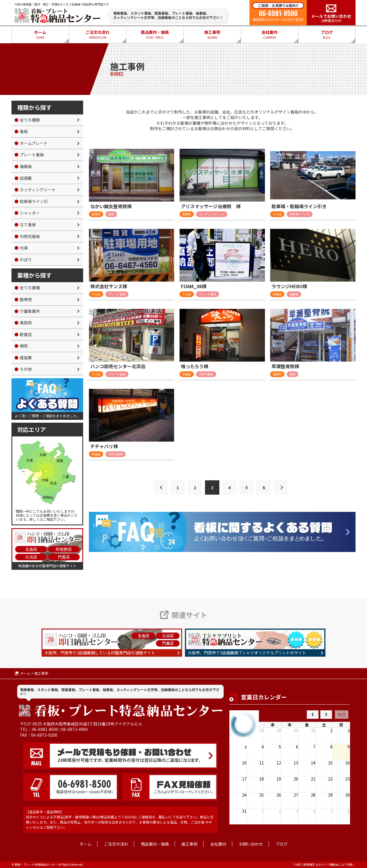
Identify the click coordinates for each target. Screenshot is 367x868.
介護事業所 (27, 311)
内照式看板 (27, 236)
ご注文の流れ (97, 35)
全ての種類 (27, 120)
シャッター (27, 213)
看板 (21, 131)
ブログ (327, 35)
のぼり (23, 260)
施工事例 (212, 35)
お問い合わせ (251, 844)
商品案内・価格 (155, 35)
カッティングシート (35, 190)
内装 (21, 248)
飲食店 (23, 334)
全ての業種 (27, 288)
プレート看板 (29, 155)
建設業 (23, 358)
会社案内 (270, 35)
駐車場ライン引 (31, 201)
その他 (23, 369)
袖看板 (23, 166)
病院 (21, 346)
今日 (341, 715)
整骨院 (23, 299)
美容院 (23, 323)
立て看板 (25, 225)
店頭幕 (23, 178)
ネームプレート (31, 143)
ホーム (40, 35)
